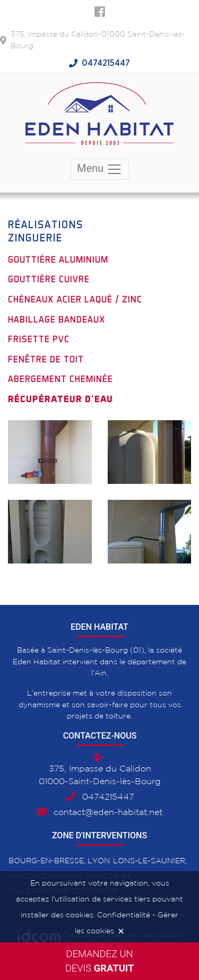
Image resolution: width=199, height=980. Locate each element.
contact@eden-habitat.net (108, 813)
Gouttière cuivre (49, 279)
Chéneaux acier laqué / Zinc (75, 299)
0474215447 (106, 63)
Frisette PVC (39, 339)
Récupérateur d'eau (60, 399)
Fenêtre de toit (46, 359)
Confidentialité (124, 915)
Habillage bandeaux (57, 319)
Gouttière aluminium (58, 259)
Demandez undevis (100, 961)
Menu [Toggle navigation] (99, 169)
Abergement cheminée (60, 379)
